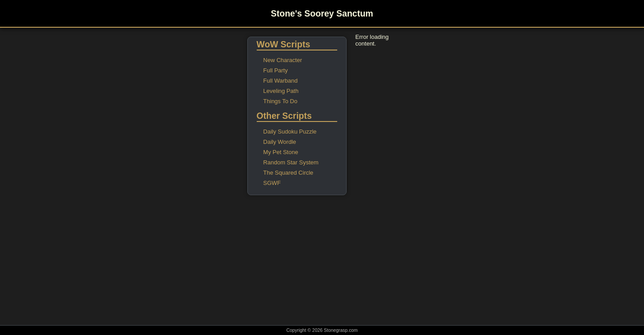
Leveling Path (281, 91)
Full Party (276, 70)
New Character (283, 60)
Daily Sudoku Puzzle (290, 132)
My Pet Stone (281, 152)
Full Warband (281, 81)
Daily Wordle (280, 142)
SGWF (272, 183)
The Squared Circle (288, 173)
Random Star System (291, 162)
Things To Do (280, 101)
